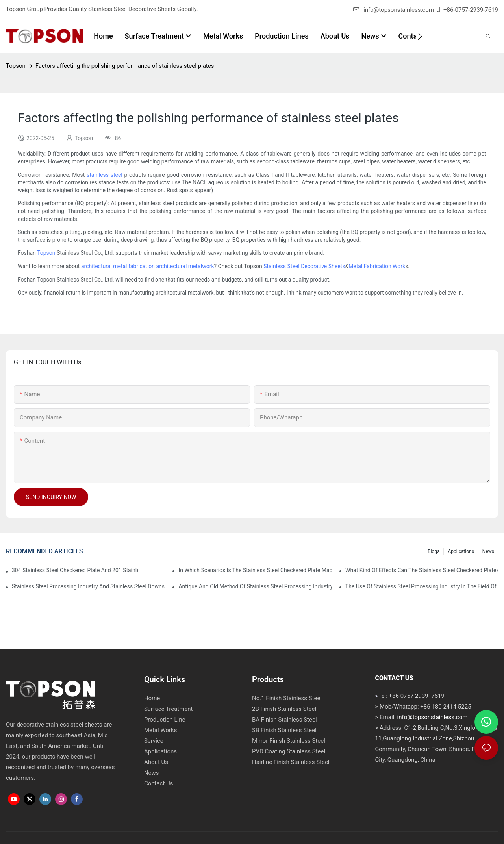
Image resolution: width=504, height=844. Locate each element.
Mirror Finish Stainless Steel (289, 741)
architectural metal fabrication (118, 266)
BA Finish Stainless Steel (284, 720)
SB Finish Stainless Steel (284, 730)
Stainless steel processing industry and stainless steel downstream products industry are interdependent (88, 586)
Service (154, 741)
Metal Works (161, 730)
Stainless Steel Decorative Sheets (304, 266)
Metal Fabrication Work (377, 266)
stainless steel (105, 175)
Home (152, 698)
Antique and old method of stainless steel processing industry (255, 586)
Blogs (434, 551)
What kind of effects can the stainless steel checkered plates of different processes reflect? (422, 570)
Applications (461, 551)
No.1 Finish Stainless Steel (287, 698)
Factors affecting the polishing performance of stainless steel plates (125, 66)
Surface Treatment (169, 709)
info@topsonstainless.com (394, 10)
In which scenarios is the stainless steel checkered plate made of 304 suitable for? (255, 570)
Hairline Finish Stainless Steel (291, 762)
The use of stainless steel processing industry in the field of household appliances (422, 586)
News (488, 551)
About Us (156, 762)
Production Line (165, 720)
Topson (16, 66)
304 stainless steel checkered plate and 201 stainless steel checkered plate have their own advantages (75, 570)
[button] (420, 36)
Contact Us (159, 783)
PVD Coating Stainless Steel (289, 751)
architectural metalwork (185, 266)
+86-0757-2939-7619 (471, 10)
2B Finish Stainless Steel (284, 709)
